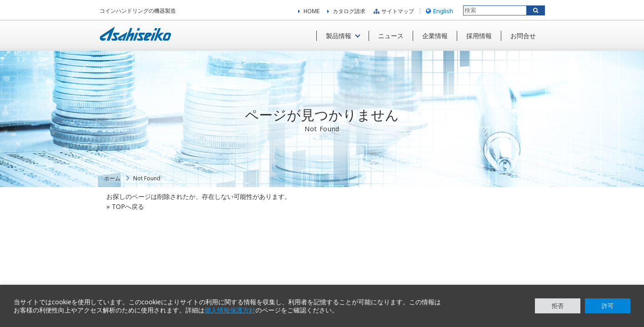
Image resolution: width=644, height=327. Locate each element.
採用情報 (479, 36)
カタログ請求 (349, 11)
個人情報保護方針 (230, 310)
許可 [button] (608, 306)
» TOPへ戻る (125, 206)
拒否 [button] (558, 306)
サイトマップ (393, 11)
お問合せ (523, 36)
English (438, 11)
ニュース (391, 36)
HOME (312, 11)
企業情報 (435, 36)
